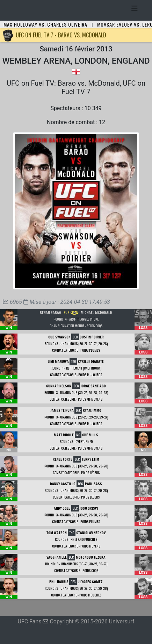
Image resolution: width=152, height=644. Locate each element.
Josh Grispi (89, 508)
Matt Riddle (64, 435)
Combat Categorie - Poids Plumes (76, 350)
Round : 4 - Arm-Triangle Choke (76, 319)
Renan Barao (50, 313)
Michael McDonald (96, 313)
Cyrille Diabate (91, 362)
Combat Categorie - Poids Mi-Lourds (76, 375)
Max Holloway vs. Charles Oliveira (45, 24)
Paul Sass (93, 484)
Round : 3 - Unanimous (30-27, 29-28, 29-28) (76, 392)
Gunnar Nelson (59, 386)
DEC (75, 337)
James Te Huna (62, 410)
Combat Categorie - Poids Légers (76, 473)
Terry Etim (91, 459)
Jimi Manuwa (59, 362)
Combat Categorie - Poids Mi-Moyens (76, 399)
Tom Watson (57, 533)
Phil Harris (59, 582)
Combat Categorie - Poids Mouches (76, 595)
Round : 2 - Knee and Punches (76, 539)
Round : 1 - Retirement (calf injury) (76, 368)
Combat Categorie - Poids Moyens (76, 546)
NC (78, 435)
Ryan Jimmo (92, 410)
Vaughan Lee (57, 557)
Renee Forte (63, 459)
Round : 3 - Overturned (76, 441)
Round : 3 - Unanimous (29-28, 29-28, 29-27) (76, 417)
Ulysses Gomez (90, 582)
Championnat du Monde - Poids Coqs (76, 326)
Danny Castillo (63, 484)
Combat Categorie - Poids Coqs (76, 570)
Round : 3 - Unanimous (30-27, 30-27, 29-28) (76, 344)
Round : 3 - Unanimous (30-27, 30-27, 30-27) (76, 564)
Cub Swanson (59, 337)
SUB (71, 312)
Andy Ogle (62, 508)
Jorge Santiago (93, 386)
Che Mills (90, 435)
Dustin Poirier (92, 337)
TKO (73, 361)
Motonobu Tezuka (91, 557)
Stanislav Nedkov (91, 533)
